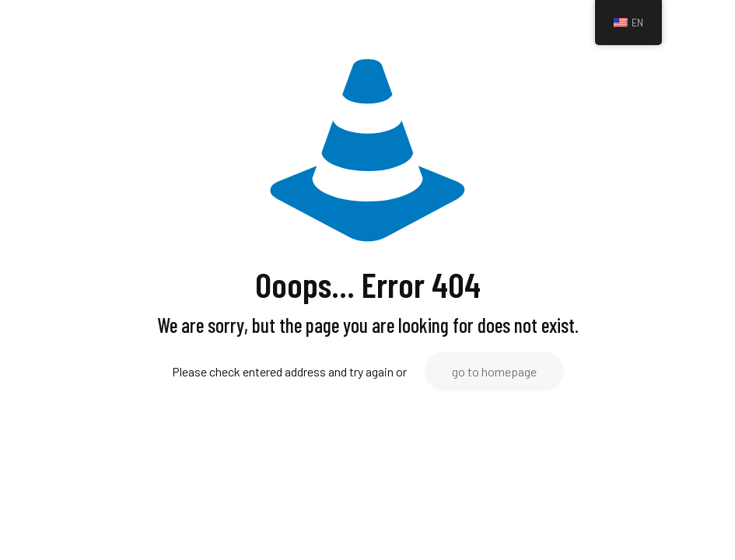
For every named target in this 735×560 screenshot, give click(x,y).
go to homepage (494, 371)
